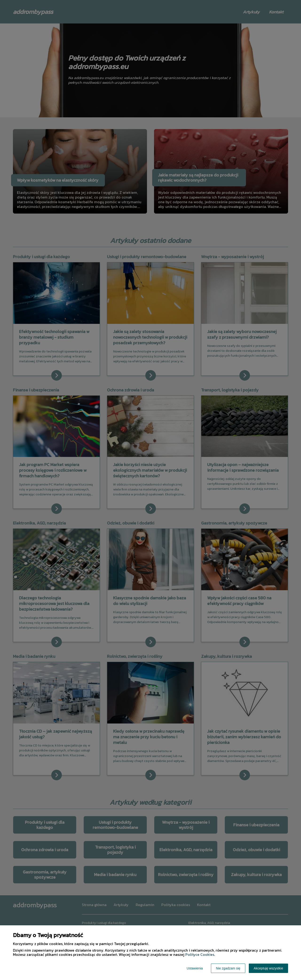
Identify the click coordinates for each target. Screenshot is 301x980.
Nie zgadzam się (228, 968)
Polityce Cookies (200, 954)
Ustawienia (195, 968)
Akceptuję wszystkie (268, 968)
